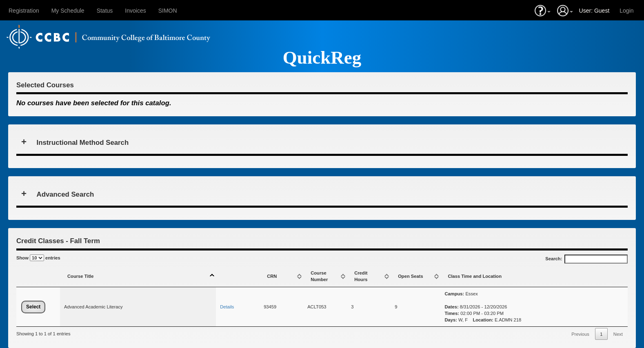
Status (105, 11)
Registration (24, 11)
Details (227, 307)
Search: (586, 259)
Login (626, 11)
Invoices (135, 11)
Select (33, 307)
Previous (580, 334)
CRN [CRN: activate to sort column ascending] (272, 276)
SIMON (168, 11)
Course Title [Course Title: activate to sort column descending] (80, 276)
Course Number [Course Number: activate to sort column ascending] (319, 276)
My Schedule (68, 11)
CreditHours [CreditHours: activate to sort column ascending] (361, 276)
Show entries (38, 258)
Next (618, 334)
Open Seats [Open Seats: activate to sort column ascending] (411, 276)
